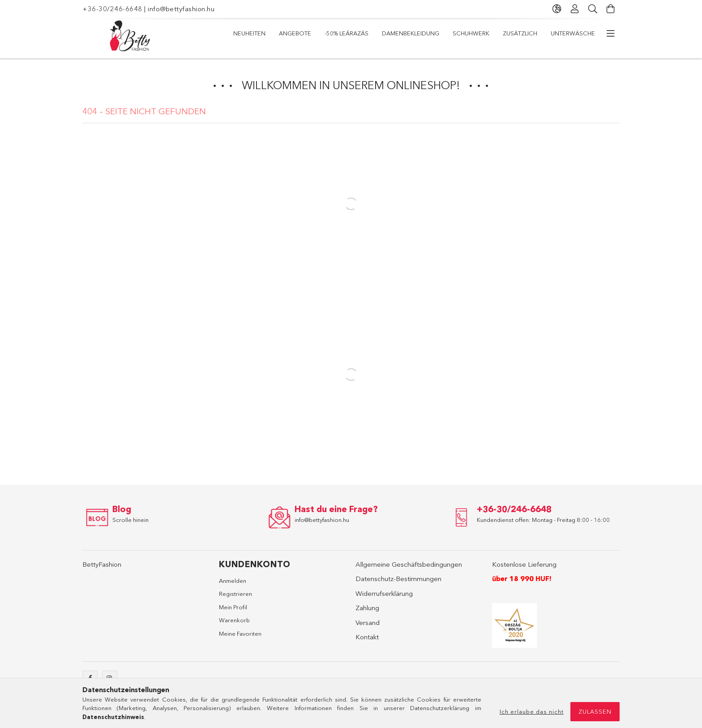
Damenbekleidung (411, 33)
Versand (368, 622)
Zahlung (367, 608)
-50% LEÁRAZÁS (347, 33)
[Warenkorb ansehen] (611, 9)
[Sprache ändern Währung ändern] (557, 9)
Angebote (295, 33)
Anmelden (233, 581)
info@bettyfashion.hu (181, 9)
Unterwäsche (573, 33)
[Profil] (575, 9)
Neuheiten (249, 33)
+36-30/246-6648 (112, 9)
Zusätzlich (520, 33)
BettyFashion (102, 564)
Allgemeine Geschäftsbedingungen (409, 564)
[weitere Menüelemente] (611, 34)
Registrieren (235, 594)
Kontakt (367, 637)
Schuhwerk (471, 33)
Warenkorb (234, 620)
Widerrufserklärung (384, 593)
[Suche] (593, 9)
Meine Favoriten (240, 633)
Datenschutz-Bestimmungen (398, 579)
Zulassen (595, 711)
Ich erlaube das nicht (532, 711)
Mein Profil (233, 607)
